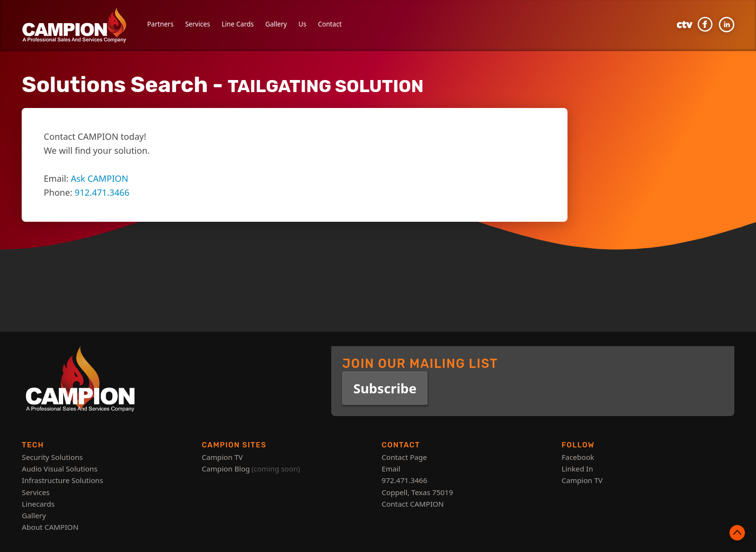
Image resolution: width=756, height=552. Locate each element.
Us (302, 24)
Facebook (578, 457)
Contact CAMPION (413, 504)
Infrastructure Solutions (62, 480)
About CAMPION (50, 527)
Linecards (38, 504)
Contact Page (405, 457)
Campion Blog (226, 469)
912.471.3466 (102, 192)
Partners (160, 24)
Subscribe (385, 388)
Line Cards (238, 24)
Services (198, 24)
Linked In (577, 469)
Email (391, 469)
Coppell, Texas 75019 (418, 492)
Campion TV (222, 457)
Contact (330, 24)
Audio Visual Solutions (60, 469)
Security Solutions (52, 457)
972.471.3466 (405, 480)
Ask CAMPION (100, 178)
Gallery (276, 24)
